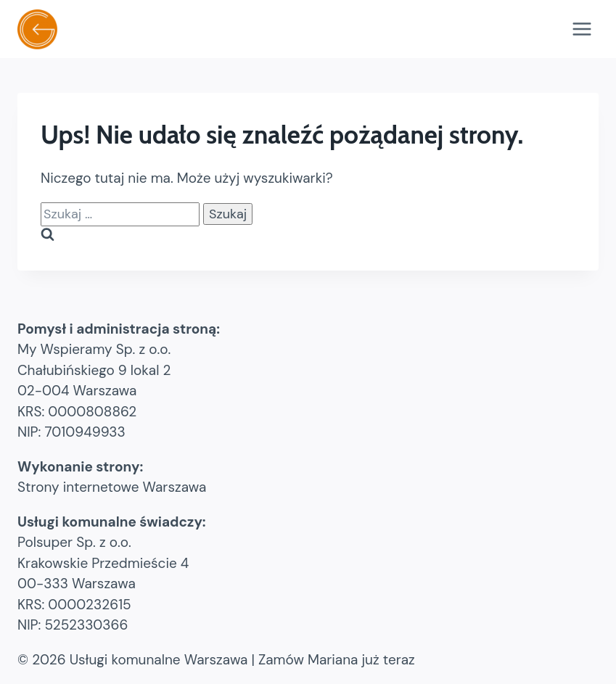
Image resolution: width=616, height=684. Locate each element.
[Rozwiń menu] (582, 29)
